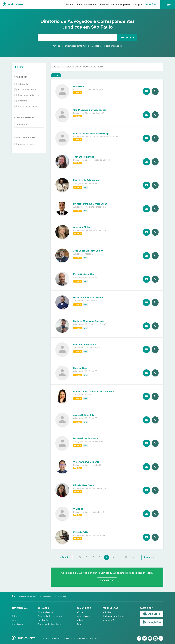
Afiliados (81, 612)
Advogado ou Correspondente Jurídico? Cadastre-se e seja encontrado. (87, 46)
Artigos (138, 4)
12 (126, 557)
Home (70, 4)
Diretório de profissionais (114, 616)
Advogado (23, 84)
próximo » (149, 557)
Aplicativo (107, 612)
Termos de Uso (70, 638)
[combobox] (77, 38)
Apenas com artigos (27, 144)
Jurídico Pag (43, 620)
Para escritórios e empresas (115, 4)
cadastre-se (107, 580)
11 (119, 557)
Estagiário (23, 101)
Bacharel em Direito (27, 90)
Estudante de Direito (27, 106)
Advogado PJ (109, 620)
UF (56, 75)
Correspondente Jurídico (49, 624)
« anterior (65, 557)
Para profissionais (87, 4)
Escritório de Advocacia (29, 95)
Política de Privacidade (89, 638)
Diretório (151, 4)
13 (133, 557)
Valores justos (83, 616)
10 (113, 557)
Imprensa (16, 620)
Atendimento (17, 624)
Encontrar (127, 38)
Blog (79, 624)
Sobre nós (16, 616)
